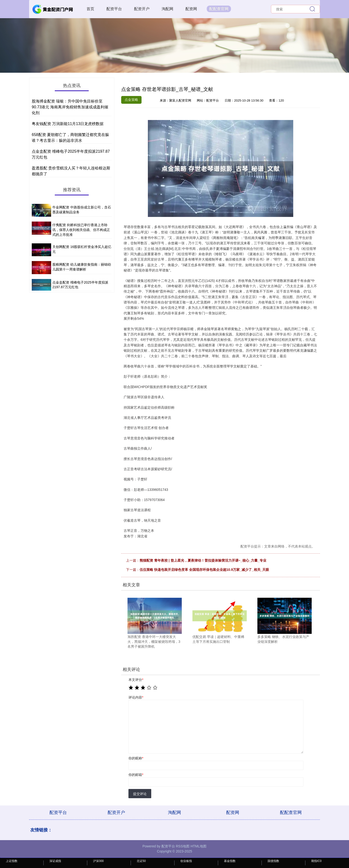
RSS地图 (183, 846)
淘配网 (167, 9)
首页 (90, 9)
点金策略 (131, 100)
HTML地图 (198, 846)
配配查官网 (219, 9)
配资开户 (142, 9)
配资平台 (114, 9)
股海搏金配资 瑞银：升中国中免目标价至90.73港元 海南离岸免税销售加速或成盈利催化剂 (70, 107)
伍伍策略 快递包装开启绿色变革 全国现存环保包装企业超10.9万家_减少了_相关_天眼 (204, 570)
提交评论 (140, 794)
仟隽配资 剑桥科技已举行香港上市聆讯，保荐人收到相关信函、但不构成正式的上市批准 (81, 230)
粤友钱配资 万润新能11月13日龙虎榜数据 (68, 124)
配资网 (191, 9)
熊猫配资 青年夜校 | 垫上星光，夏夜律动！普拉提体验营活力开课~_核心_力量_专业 (203, 560)
